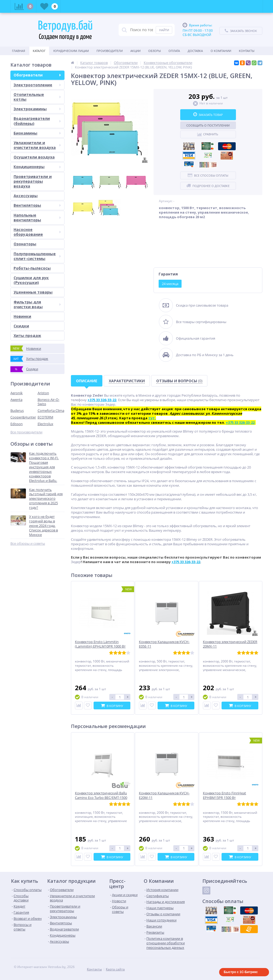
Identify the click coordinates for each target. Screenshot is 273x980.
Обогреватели (37, 75)
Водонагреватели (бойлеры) (37, 121)
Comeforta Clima (51, 410)
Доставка (195, 51)
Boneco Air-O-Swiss (49, 402)
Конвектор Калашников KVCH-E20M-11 (164, 795)
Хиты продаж (27, 336)
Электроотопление (37, 85)
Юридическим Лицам (71, 51)
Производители (110, 51)
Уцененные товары (33, 292)
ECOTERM (45, 417)
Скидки (21, 326)
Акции (135, 51)
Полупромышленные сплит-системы (37, 256)
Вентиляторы (37, 205)
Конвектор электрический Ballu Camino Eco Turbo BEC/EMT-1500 (101, 795)
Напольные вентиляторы (37, 217)
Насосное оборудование (37, 232)
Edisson (17, 424)
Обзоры (154, 51)
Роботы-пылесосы (32, 268)
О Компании (221, 51)
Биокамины (37, 133)
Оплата (174, 51)
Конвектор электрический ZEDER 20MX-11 (230, 644)
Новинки (22, 316)
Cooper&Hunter (23, 417)
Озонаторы (25, 244)
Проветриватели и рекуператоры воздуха (33, 181)
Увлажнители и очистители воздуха (37, 145)
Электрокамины (37, 109)
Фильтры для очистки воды (37, 304)
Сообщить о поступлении (208, 125)
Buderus (17, 410)
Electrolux (45, 424)
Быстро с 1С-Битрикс (241, 972)
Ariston (43, 393)
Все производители (26, 432)
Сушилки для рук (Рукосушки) (31, 280)
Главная (19, 51)
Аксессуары (26, 196)
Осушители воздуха (34, 157)
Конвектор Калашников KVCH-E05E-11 (164, 644)
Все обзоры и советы (28, 544)
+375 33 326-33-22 (186, 562)
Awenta (16, 400)
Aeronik (17, 393)
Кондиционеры (37, 167)
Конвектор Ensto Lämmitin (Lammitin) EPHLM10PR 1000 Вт (100, 644)
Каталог (39, 51)
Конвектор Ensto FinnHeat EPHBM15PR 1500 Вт (224, 795)
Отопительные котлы (37, 97)
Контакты (247, 51)
